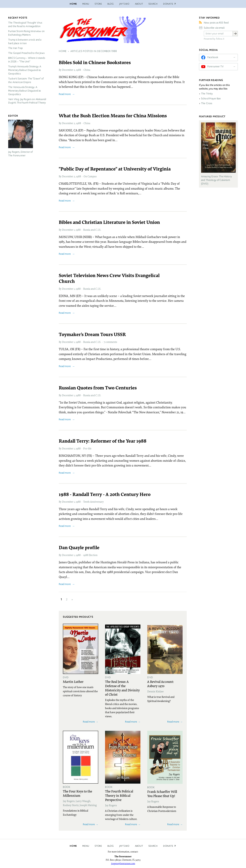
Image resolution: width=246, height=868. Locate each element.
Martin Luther (73, 681)
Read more (65, 94)
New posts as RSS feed (216, 23)
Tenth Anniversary (93, 502)
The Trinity (207, 94)
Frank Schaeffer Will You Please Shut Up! (162, 794)
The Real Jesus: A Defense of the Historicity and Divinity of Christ (122, 688)
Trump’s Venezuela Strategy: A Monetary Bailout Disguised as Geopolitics (25, 70)
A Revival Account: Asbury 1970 (160, 684)
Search (153, 4)
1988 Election (90, 555)
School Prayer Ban (211, 99)
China (87, 70)
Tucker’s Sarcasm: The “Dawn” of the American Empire (26, 80)
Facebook (213, 57)
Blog (111, 4)
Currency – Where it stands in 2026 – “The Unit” (27, 60)
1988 (78, 70)
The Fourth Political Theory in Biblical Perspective (119, 795)
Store (98, 4)
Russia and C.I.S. (92, 230)
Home (73, 4)
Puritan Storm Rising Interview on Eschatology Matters (26, 33)
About (139, 4)
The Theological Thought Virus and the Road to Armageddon (25, 24)
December (68, 70)
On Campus (90, 176)
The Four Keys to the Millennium (77, 793)
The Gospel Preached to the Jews (26, 53)
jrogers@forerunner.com (123, 863)
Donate (168, 846)
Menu (86, 4)
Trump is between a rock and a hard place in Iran (25, 42)
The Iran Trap (15, 48)
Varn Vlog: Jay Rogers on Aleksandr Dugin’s (27, 101)
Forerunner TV (216, 66)
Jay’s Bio (124, 4)
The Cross (207, 103)
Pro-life (87, 448)
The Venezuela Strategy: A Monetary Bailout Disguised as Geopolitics (25, 91)
